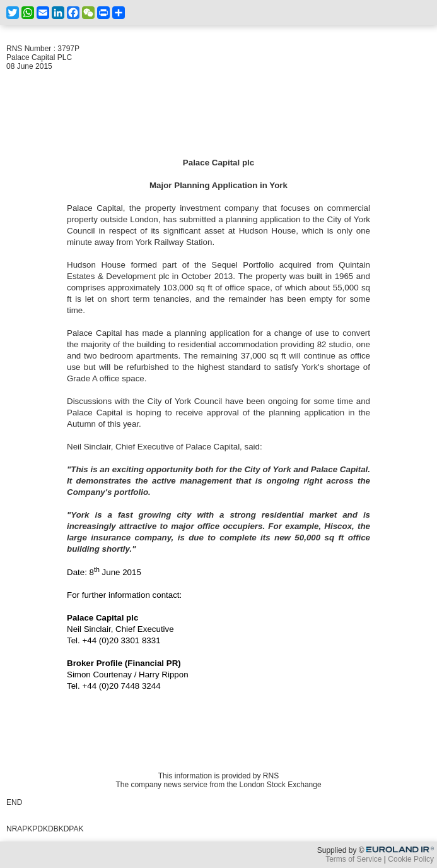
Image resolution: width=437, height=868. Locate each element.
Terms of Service (353, 859)
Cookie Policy (411, 859)
